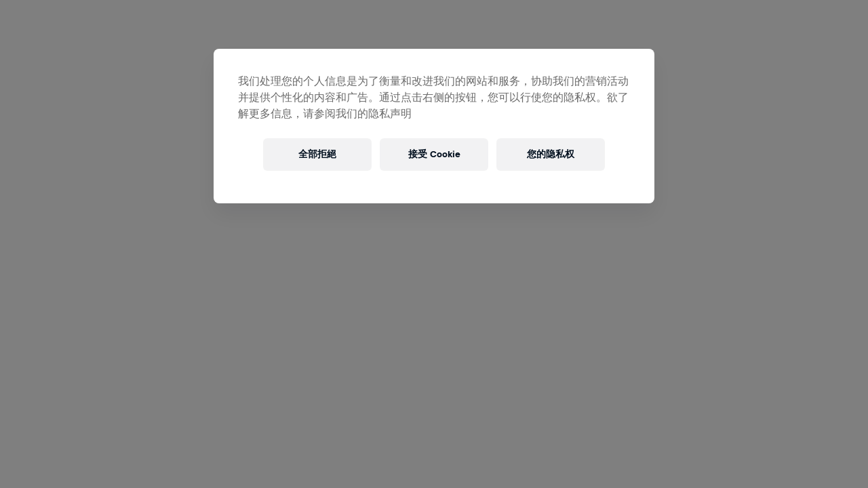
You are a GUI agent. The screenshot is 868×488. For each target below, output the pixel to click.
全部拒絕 (317, 154)
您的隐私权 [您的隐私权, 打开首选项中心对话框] (551, 154)
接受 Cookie (434, 154)
